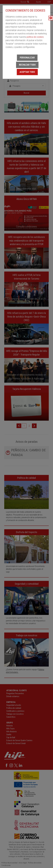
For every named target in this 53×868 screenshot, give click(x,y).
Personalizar (27, 58)
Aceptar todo (27, 72)
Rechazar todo (27, 65)
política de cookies (35, 37)
